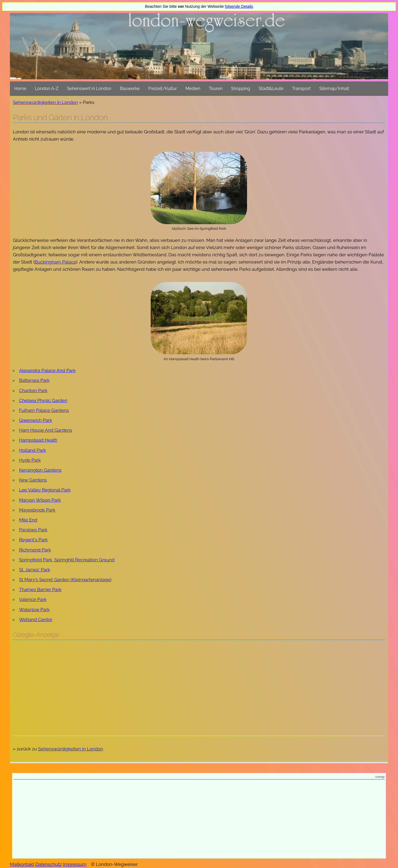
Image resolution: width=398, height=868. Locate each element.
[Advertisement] (199, 683)
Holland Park (33, 450)
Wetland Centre (36, 619)
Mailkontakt (22, 864)
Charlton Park (33, 390)
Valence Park (33, 599)
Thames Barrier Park (40, 589)
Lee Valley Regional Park (45, 490)
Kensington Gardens (40, 470)
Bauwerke (130, 89)
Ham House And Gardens (46, 430)
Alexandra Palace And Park (47, 370)
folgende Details (239, 6)
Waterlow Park (34, 610)
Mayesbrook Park (37, 510)
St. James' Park (35, 570)
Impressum (75, 864)
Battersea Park (34, 380)
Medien (193, 89)
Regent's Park (33, 540)
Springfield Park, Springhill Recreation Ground (67, 560)
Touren (216, 89)
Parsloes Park (33, 530)
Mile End (28, 520)
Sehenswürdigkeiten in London (45, 102)
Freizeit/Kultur (163, 89)
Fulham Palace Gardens (44, 410)
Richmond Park (35, 550)
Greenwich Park (35, 420)
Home (20, 89)
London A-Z (47, 89)
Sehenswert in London (89, 89)
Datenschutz (48, 864)
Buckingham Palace (55, 262)
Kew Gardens (33, 480)
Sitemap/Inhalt (334, 89)
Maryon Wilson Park (40, 500)
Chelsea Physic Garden (43, 400)
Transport (301, 89)
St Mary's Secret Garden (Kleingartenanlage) (65, 580)
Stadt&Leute (271, 89)
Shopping (241, 89)
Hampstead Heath (38, 440)
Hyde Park (30, 460)
